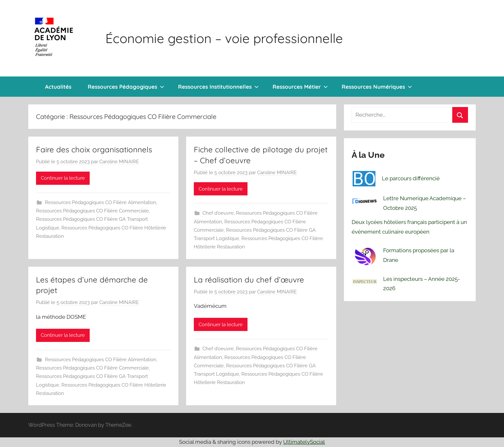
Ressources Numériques (377, 87)
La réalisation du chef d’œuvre (249, 280)
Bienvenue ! (29, 87)
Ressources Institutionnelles (218, 87)
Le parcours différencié (411, 178)
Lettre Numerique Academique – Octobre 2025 (425, 203)
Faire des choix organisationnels (94, 149)
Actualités (58, 87)
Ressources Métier (300, 87)
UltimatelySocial (304, 442)
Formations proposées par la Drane (419, 255)
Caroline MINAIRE (119, 162)
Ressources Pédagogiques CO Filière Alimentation (101, 202)
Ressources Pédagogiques (126, 87)
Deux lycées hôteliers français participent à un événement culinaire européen (409, 227)
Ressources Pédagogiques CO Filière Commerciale (92, 211)
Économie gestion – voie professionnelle (224, 38)
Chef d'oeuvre (218, 213)
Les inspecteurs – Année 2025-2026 (422, 284)
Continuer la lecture (63, 178)
